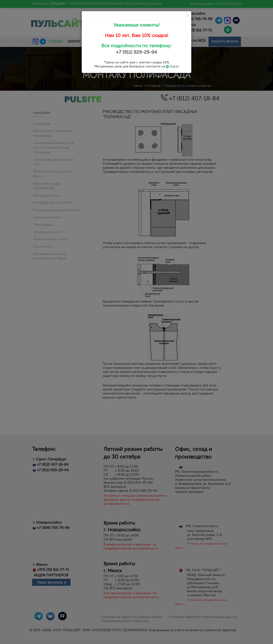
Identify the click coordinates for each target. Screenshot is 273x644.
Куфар (173, 66)
